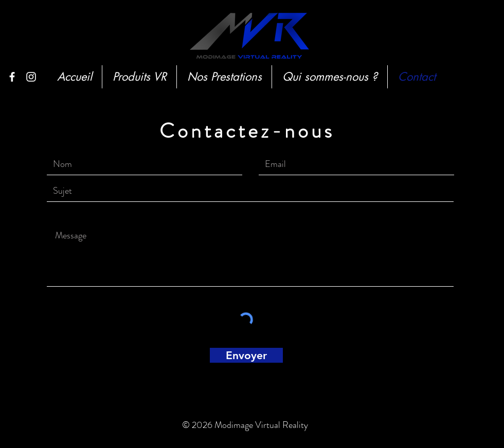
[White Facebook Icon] (12, 77)
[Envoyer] (246, 355)
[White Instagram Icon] (31, 77)
